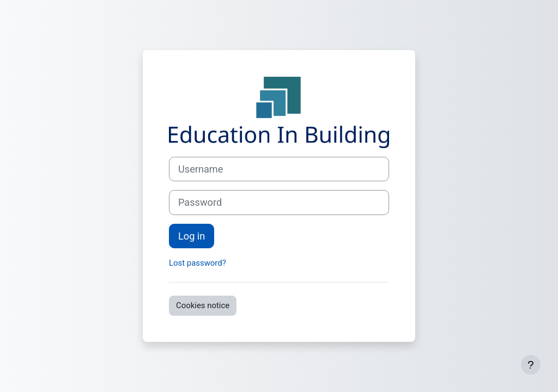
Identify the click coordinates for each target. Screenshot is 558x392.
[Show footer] (531, 365)
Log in (192, 236)
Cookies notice (203, 305)
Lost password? (198, 263)
